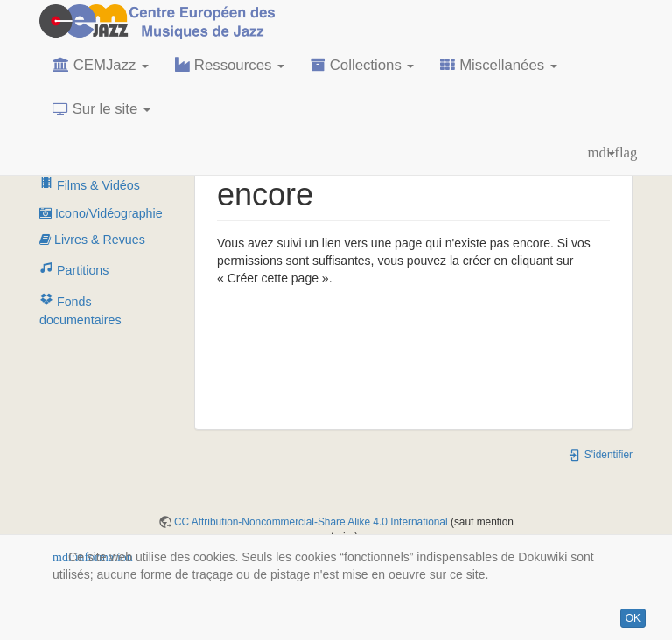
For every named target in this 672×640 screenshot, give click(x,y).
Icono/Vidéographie (101, 213)
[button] (602, 153)
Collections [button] (362, 65)
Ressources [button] (230, 65)
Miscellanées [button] (498, 65)
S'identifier (600, 455)
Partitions (74, 270)
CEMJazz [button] (101, 65)
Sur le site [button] (101, 109)
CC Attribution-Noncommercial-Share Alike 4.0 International (311, 522)
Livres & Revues (92, 240)
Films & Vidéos (90, 185)
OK (633, 618)
